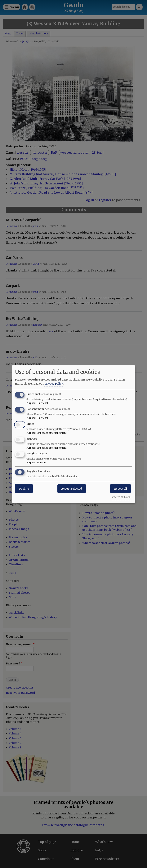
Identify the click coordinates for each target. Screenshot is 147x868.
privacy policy (54, 384)
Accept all (120, 489)
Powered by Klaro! (121, 497)
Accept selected (72, 489)
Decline (24, 489)
